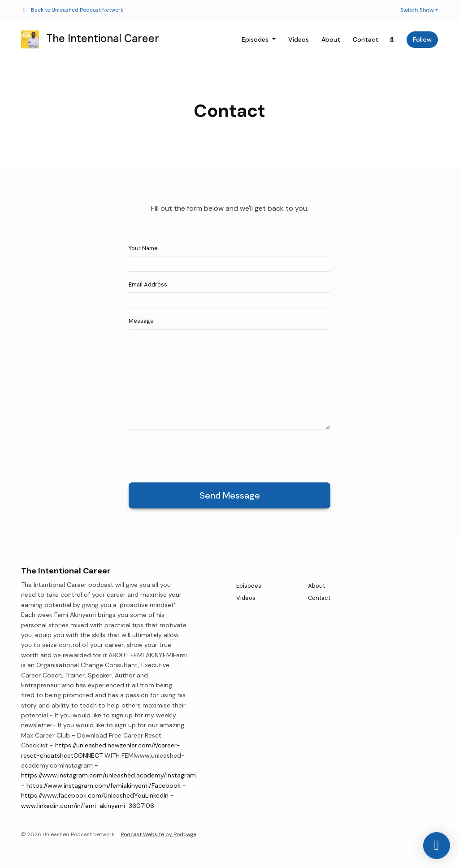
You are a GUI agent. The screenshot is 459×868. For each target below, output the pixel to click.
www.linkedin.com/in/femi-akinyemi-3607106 (88, 806)
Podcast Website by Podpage (158, 834)
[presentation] (197, 454)
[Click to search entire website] (392, 40)
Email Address (148, 284)
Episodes (256, 39)
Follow (422, 39)
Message (141, 321)
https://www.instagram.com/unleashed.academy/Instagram (108, 775)
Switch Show (417, 10)
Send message (230, 495)
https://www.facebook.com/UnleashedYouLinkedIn (95, 795)
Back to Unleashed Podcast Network (77, 10)
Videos (299, 39)
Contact (366, 39)
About (331, 39)
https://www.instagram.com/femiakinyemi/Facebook (104, 786)
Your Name (143, 248)
